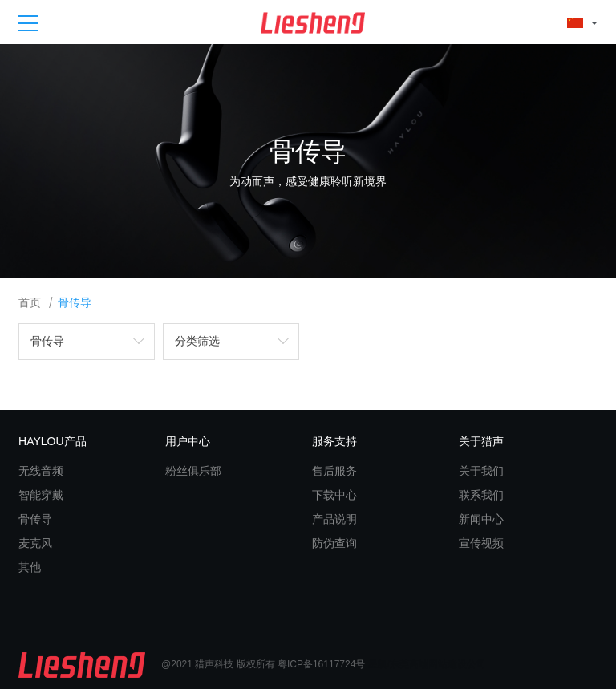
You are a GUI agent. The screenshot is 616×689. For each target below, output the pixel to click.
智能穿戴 (41, 495)
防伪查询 (334, 543)
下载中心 (334, 495)
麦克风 (35, 543)
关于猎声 (481, 441)
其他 (30, 567)
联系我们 (481, 495)
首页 (30, 303)
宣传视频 (481, 543)
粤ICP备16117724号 (321, 664)
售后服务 (334, 471)
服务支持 (334, 441)
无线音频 (41, 471)
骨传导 (75, 303)
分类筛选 (197, 341)
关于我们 (481, 471)
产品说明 (334, 519)
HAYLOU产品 (53, 441)
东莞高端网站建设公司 (438, 664)
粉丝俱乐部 (193, 471)
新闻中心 (481, 519)
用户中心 (188, 441)
